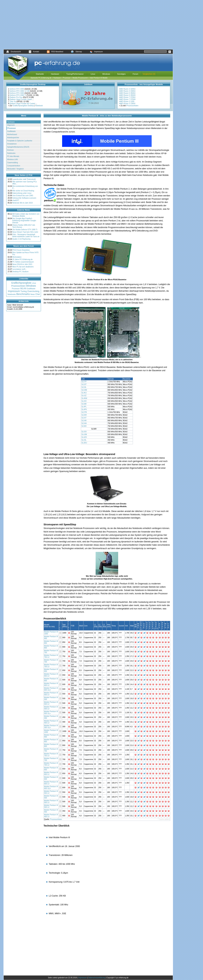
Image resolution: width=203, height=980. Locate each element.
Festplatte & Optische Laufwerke (20, 141)
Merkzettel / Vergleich (15, 169)
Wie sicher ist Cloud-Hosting (23, 191)
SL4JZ (84, 396)
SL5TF (84, 382)
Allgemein (11, 125)
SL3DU (84, 443)
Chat (38, 294)
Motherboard (12, 134)
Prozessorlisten (132, 106)
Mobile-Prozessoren (80, 78)
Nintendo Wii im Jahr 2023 (22, 203)
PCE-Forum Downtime (21, 250)
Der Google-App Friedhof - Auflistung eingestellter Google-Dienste (24, 221)
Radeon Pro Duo (16, 97)
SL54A (84, 423)
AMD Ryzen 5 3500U (127, 93)
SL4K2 (84, 393)
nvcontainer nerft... (20, 269)
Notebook (39, 106)
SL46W (84, 398)
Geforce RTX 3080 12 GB (20, 91)
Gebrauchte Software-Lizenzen (24, 198)
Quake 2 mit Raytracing (21, 239)
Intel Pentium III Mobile (99, 78)
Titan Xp (13, 101)
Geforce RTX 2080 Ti (18, 95)
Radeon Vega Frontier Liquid (21, 99)
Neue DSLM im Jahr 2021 (22, 264)
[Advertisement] (88, 25)
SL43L (84, 440)
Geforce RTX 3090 (17, 89)
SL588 (84, 404)
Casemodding (12, 163)
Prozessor (67, 78)
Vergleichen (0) (149, 74)
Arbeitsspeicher (13, 138)
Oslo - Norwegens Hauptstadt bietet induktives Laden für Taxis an (26, 235)
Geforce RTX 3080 (17, 93)
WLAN (23, 289)
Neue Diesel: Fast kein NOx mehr (25, 232)
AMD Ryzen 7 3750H (127, 99)
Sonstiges (121, 74)
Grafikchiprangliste (21, 283)
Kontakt (34, 52)
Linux (93, 74)
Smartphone (12, 144)
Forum (136, 74)
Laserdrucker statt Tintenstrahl (24, 179)
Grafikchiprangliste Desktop (23, 106)
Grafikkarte (11, 131)
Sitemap (76, 52)
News (33, 294)
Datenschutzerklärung (97, 978)
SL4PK (84, 409)
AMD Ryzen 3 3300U (127, 91)
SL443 (84, 401)
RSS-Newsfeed (55, 52)
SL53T (84, 384)
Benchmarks (23, 294)
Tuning (24, 291)
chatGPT (16, 200)
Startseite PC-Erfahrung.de (41, 78)
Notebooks (11, 153)
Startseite (40, 74)
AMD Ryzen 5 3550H (127, 95)
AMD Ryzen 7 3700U (127, 97)
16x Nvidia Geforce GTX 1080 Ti (25, 230)
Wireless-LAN (12, 159)
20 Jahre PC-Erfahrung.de (22, 259)
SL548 (84, 421)
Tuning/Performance (75, 74)
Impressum (96, 52)
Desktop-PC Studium (20, 272)
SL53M (84, 390)
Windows (106, 74)
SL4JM (84, 434)
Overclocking (33, 291)
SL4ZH (84, 437)
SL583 (84, 426)
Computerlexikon (14, 166)
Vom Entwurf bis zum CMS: (23, 196)
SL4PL (84, 407)
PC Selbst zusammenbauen (23, 262)
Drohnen (10, 150)
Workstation (17, 257)
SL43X (84, 432)
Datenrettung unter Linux (22, 193)
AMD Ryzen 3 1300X (127, 104)
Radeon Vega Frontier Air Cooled (23, 104)
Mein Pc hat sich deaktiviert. (23, 267)
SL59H (84, 415)
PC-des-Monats (13, 156)
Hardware (55, 74)
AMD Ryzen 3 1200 (127, 101)
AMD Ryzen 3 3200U (127, 89)
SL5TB (84, 412)
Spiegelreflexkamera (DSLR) (18, 147)
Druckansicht (14, 52)
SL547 (84, 418)
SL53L (84, 387)
